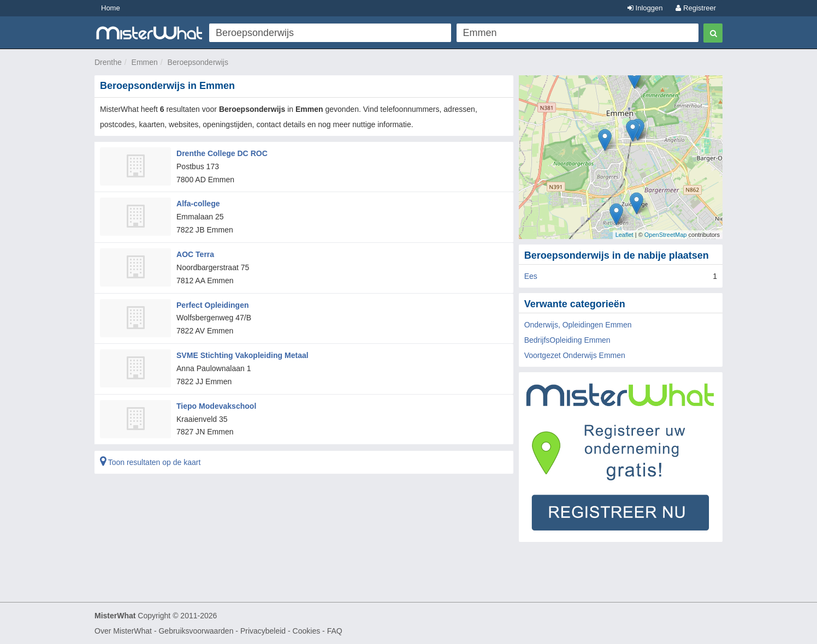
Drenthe (108, 62)
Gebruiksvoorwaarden (196, 631)
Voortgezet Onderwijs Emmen (575, 355)
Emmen (145, 62)
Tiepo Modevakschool (216, 406)
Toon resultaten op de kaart (150, 462)
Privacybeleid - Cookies (280, 631)
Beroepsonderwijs (198, 62)
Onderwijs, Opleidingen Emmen (578, 325)
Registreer (696, 8)
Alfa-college (198, 204)
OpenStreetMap (666, 235)
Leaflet (624, 235)
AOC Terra (195, 254)
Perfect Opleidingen (212, 305)
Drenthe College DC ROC (222, 153)
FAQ (335, 631)
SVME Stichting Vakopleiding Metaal (242, 355)
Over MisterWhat (123, 631)
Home (111, 8)
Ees (531, 276)
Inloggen (645, 8)
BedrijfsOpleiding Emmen (567, 340)
